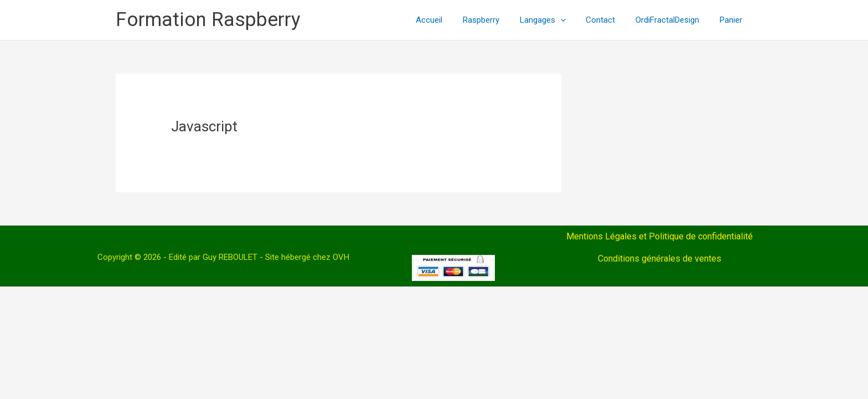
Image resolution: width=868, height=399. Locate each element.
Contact (610, 20)
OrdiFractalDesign (673, 20)
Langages (556, 20)
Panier (733, 20)
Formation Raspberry (208, 20)
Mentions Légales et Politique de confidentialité (660, 236)
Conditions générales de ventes (660, 259)
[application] (573, 20)
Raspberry (498, 20)
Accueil (449, 20)
